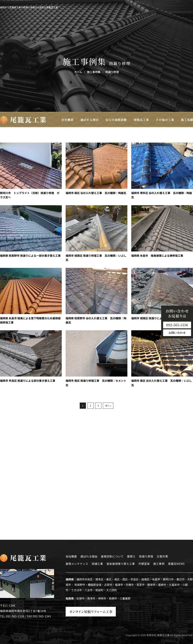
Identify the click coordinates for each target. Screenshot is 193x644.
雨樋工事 (97, 564)
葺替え (131, 556)
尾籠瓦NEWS (176, 564)
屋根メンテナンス (77, 564)
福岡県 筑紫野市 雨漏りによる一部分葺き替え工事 (30, 256)
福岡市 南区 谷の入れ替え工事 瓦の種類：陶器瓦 (96, 193)
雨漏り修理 (146, 556)
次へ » (108, 406)
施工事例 (159, 564)
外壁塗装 (144, 564)
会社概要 (71, 556)
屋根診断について (112, 556)
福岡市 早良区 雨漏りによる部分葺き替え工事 (28, 381)
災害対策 (162, 556)
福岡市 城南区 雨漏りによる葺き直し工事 (156, 318)
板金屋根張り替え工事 (121, 564)
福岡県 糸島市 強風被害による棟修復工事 (157, 256)
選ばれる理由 (89, 556)
